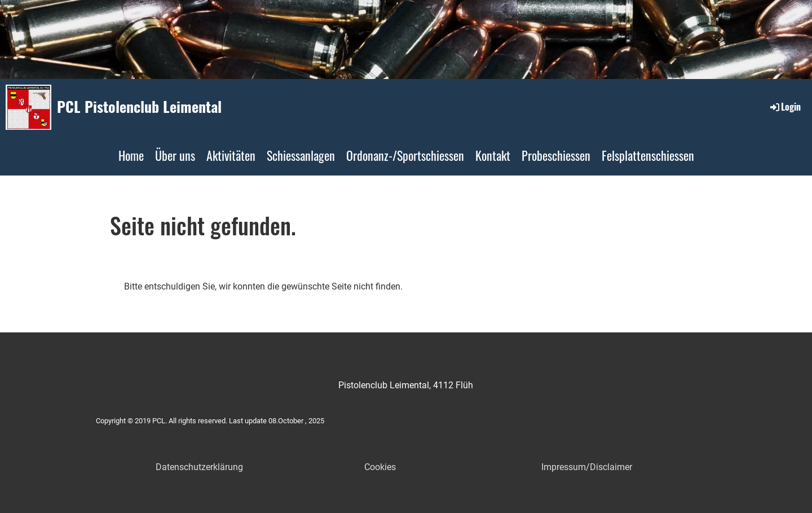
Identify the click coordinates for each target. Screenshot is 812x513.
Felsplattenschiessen (648, 155)
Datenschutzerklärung (199, 467)
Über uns (175, 155)
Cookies (380, 467)
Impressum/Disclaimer (587, 467)
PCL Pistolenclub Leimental (139, 107)
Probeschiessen (556, 155)
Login (785, 107)
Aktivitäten (231, 155)
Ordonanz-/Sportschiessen (405, 155)
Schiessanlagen (301, 155)
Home (131, 155)
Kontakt (493, 155)
